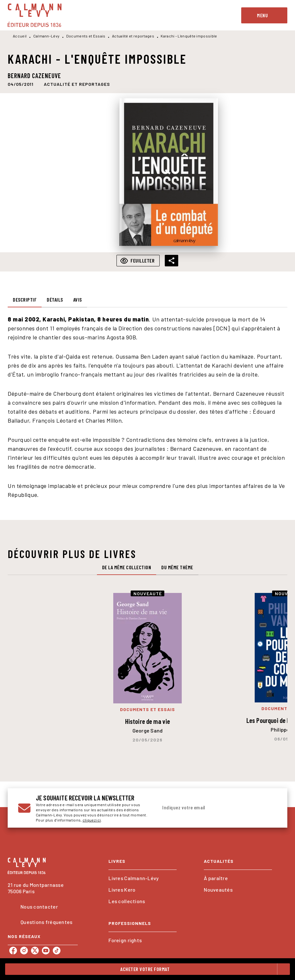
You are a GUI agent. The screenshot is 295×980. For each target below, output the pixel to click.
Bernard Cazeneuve (34, 76)
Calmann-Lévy (47, 36)
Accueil (20, 36)
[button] (77, 84)
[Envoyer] (269, 808)
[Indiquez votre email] (209, 808)
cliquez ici (92, 820)
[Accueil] (35, 15)
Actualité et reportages (133, 36)
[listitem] (13, 951)
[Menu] (264, 15)
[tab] (25, 300)
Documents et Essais (86, 36)
